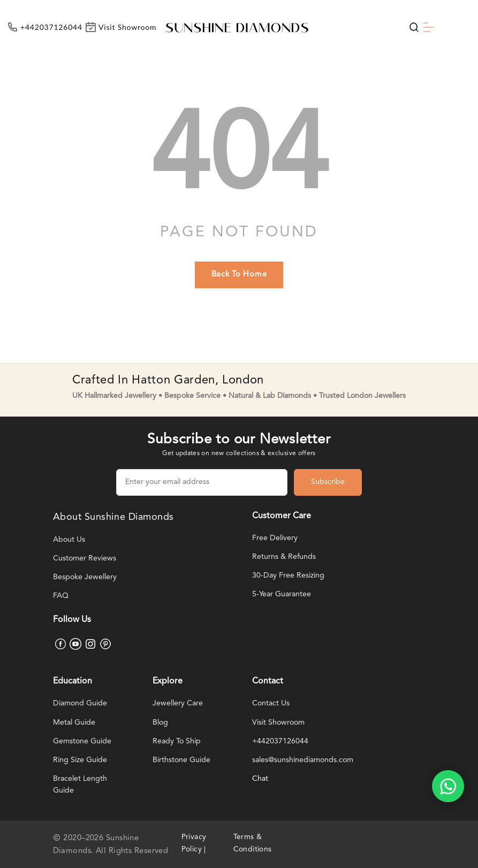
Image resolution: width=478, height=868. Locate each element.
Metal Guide (75, 723)
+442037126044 (280, 742)
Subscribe (328, 482)
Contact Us (271, 704)
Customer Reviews (85, 559)
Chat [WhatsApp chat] (260, 779)
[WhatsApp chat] (448, 786)
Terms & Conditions (254, 844)
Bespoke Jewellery (86, 577)
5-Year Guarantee (283, 594)
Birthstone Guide (182, 760)
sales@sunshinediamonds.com (305, 760)
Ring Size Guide (81, 760)
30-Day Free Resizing (289, 576)
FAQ (61, 596)
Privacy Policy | (195, 844)
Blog (161, 723)
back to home (239, 275)
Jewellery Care (179, 704)
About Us (69, 540)
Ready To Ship (177, 742)
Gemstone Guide (83, 742)
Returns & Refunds (284, 557)
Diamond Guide (81, 704)
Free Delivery (275, 538)
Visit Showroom (280, 723)
